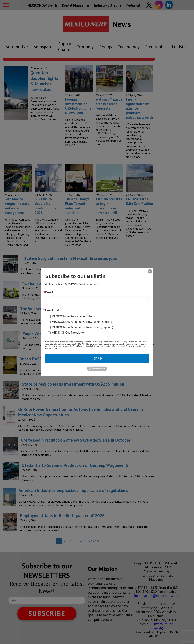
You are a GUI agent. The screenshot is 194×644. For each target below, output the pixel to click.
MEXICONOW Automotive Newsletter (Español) (82, 327)
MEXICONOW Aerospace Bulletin (73, 316)
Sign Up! (97, 358)
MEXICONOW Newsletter (68, 333)
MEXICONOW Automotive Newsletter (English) (82, 322)
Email (49, 292)
